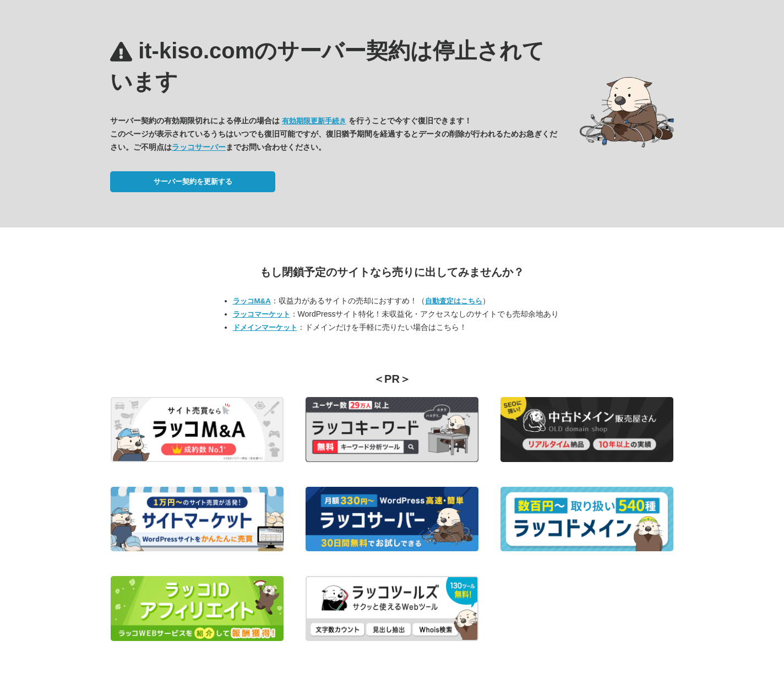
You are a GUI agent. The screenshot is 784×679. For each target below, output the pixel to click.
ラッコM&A (252, 301)
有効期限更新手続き (314, 121)
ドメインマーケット (265, 327)
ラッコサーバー (199, 147)
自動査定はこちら (454, 301)
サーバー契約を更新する (193, 181)
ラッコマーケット (262, 314)
